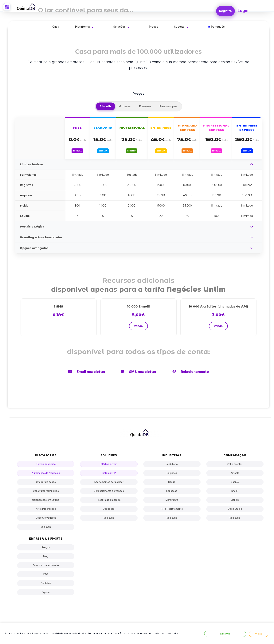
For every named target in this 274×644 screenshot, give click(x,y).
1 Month (106, 106)
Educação (172, 491)
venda (138, 326)
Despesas (109, 509)
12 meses (145, 106)
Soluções (119, 27)
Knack (235, 491)
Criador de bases (46, 482)
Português (216, 27)
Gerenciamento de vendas (109, 491)
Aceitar (225, 637)
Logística (172, 473)
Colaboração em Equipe (46, 500)
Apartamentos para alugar (109, 482)
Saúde (172, 482)
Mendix (235, 500)
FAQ (46, 574)
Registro (225, 9)
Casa (56, 27)
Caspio (235, 482)
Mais (258, 637)
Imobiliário (172, 464)
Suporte (179, 27)
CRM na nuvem (109, 464)
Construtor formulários (46, 491)
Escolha (77, 150)
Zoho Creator (235, 464)
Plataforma (82, 27)
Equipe (46, 592)
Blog (46, 556)
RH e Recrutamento (172, 509)
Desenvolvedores (46, 518)
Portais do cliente (46, 464)
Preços (154, 27)
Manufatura (172, 500)
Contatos (46, 583)
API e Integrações (46, 509)
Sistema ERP (109, 473)
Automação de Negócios (46, 473)
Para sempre (168, 106)
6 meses (125, 106)
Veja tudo (46, 527)
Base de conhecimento (46, 565)
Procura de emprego (109, 500)
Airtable (235, 473)
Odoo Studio (235, 509)
